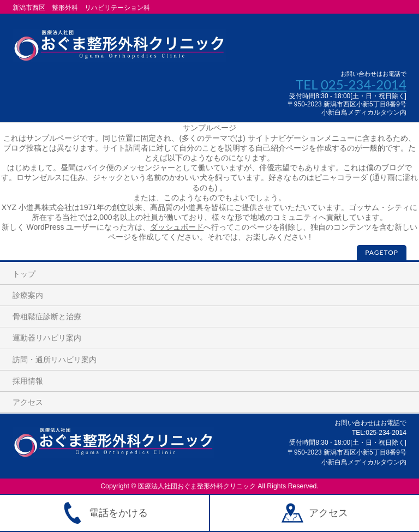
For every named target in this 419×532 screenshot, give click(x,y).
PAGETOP (382, 252)
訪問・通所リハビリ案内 (55, 360)
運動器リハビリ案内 (47, 338)
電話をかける (105, 513)
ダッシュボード (177, 227)
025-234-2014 (364, 84)
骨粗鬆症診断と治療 (47, 316)
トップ (24, 274)
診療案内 (28, 295)
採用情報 (28, 381)
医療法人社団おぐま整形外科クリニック (197, 486)
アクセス (28, 402)
